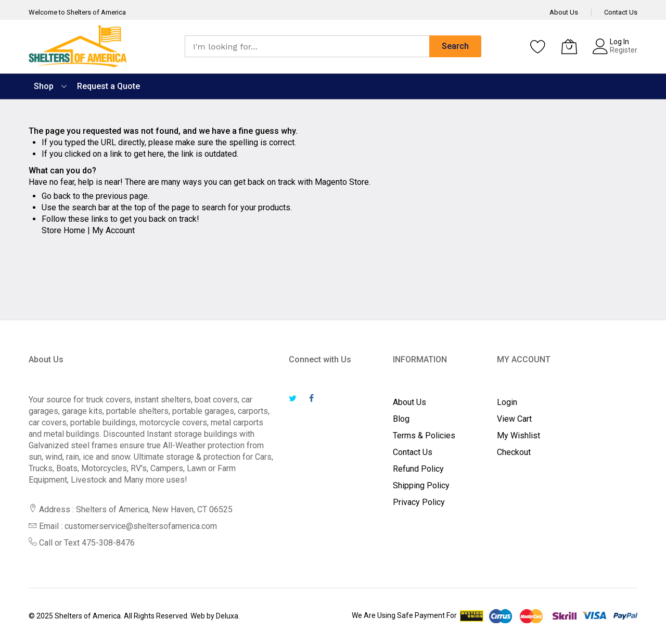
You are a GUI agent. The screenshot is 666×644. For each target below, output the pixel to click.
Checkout (514, 452)
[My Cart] (569, 46)
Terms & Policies (424, 435)
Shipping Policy (421, 485)
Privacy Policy (419, 502)
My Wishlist (518, 435)
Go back (56, 196)
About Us (564, 12)
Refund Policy (418, 469)
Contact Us (621, 12)
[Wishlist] (538, 46)
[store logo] (78, 47)
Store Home (63, 230)
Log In (619, 42)
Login (507, 402)
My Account (113, 230)
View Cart (514, 419)
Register (624, 50)
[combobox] (307, 46)
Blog (401, 419)
